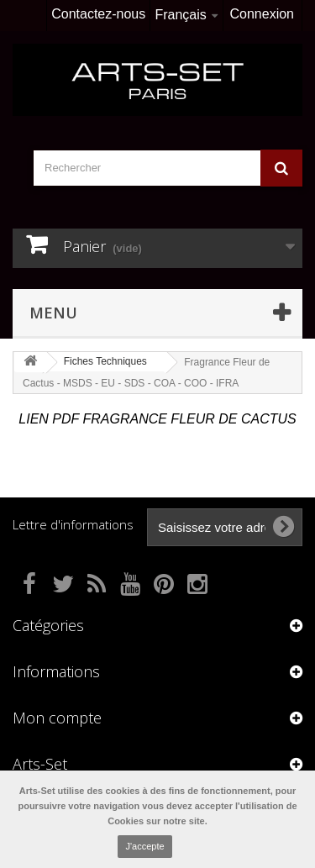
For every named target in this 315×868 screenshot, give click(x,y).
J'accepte (144, 846)
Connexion (262, 14)
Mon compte (57, 718)
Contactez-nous (98, 14)
